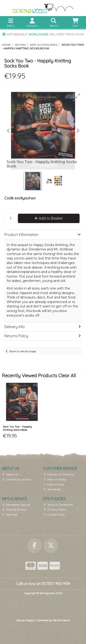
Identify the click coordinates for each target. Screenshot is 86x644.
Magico (30, 620)
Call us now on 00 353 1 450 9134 (43, 584)
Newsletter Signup (16, 505)
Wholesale (52, 489)
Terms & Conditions (58, 505)
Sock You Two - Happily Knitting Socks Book (17, 428)
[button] (78, 96)
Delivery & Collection (59, 474)
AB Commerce (61, 620)
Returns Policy (55, 479)
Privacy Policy (55, 509)
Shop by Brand (14, 509)
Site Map (10, 515)
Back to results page (23, 351)
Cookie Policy (54, 515)
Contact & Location (17, 479)
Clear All (67, 376)
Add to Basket (49, 218)
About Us (10, 474)
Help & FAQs (54, 484)
